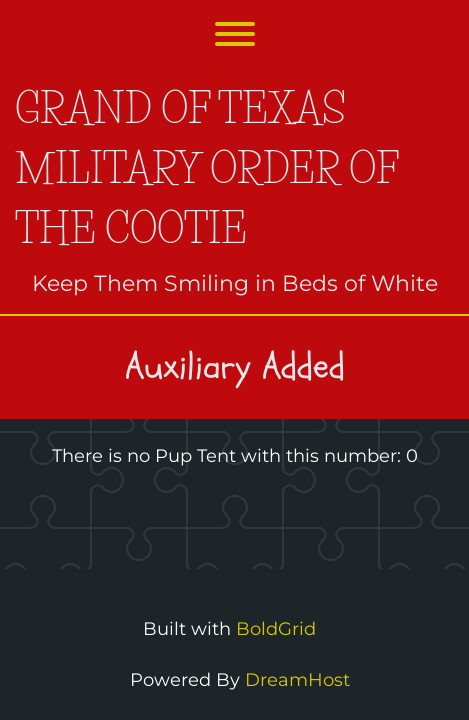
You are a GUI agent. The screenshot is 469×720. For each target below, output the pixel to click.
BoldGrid (276, 629)
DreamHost (297, 680)
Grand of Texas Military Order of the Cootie (206, 168)
